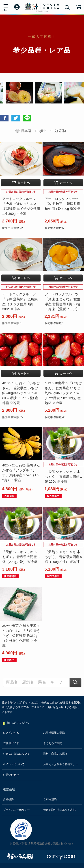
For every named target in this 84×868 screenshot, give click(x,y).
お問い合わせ (11, 775)
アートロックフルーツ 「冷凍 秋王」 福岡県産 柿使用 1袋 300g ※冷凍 (62, 204)
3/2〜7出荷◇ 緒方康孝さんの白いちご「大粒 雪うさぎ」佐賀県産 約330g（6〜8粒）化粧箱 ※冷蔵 (21, 636)
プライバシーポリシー (16, 810)
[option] (44, 93)
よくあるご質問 (53, 743)
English (41, 131)
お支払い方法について (16, 754)
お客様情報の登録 (54, 733)
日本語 (26, 131)
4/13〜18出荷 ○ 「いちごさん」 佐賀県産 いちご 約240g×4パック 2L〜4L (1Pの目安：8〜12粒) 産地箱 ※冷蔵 (21, 393)
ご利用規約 (50, 799)
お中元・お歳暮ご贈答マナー (61, 764)
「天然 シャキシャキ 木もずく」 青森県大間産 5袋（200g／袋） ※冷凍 (63, 557)
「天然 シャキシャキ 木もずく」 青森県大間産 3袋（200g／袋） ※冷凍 (21, 557)
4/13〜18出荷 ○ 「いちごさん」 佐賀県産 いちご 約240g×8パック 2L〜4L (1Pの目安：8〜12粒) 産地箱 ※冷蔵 (63, 393)
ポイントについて (14, 764)
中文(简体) (58, 131)
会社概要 (8, 799)
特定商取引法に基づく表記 (59, 810)
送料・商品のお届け (55, 754)
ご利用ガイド (11, 743)
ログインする (11, 733)
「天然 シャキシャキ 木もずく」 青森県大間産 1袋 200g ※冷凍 (63, 477)
